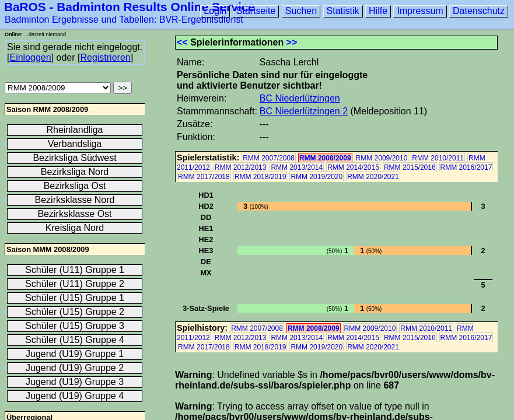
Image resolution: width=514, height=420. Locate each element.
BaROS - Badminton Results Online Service (130, 7)
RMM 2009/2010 (382, 158)
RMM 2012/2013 (241, 167)
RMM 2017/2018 (204, 177)
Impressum (420, 11)
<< (182, 42)
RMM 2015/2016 (410, 167)
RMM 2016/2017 (466, 167)
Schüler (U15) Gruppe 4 (75, 340)
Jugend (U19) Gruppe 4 (75, 396)
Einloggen (30, 57)
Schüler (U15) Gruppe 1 (75, 298)
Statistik (343, 11)
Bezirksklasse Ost (74, 214)
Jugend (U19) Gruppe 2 (75, 368)
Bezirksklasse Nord (75, 200)
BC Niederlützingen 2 (304, 111)
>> (292, 42)
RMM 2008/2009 (325, 158)
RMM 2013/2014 (297, 167)
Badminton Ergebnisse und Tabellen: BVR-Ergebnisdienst (124, 20)
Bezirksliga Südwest (74, 158)
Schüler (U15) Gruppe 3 (75, 326)
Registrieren (105, 57)
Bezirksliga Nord (75, 172)
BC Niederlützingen (300, 98)
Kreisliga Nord (75, 228)
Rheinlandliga (75, 130)
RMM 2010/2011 (438, 158)
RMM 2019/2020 (317, 177)
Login (215, 11)
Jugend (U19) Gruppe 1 (75, 354)
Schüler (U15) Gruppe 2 (75, 312)
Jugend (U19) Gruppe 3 (75, 382)
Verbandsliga (75, 144)
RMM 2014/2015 (353, 167)
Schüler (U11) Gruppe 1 (75, 270)
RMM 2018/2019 (261, 177)
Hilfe (378, 11)
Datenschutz (479, 11)
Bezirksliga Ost (75, 186)
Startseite (256, 11)
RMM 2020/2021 (373, 177)
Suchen (301, 11)
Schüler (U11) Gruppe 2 (75, 284)
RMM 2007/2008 (269, 158)
